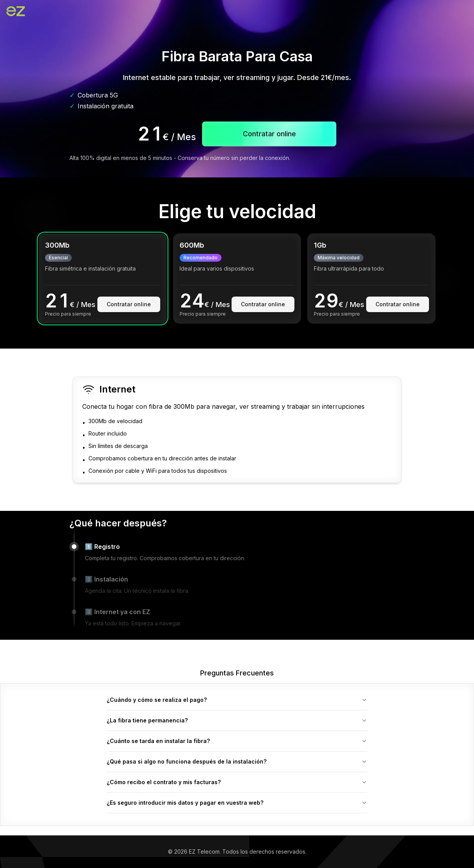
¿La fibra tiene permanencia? (237, 720)
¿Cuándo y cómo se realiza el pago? (237, 700)
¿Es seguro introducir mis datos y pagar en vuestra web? (237, 803)
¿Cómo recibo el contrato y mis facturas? (237, 782)
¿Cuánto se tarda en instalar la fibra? (237, 741)
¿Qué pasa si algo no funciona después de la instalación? (237, 761)
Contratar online (129, 304)
